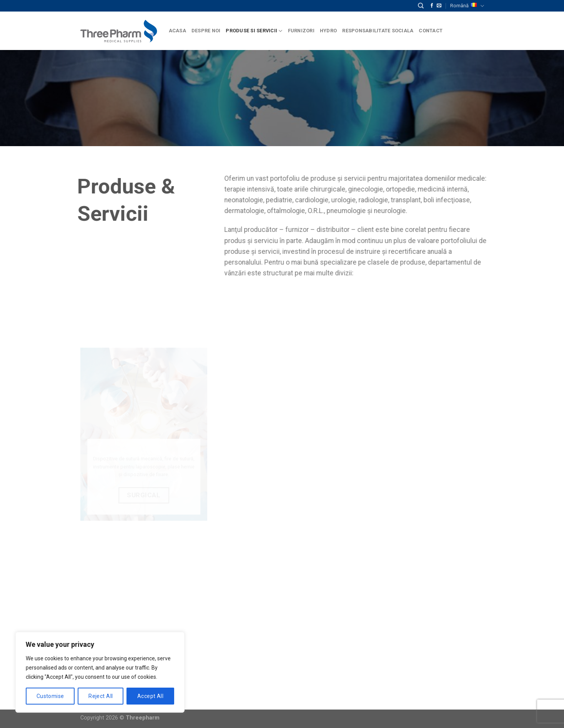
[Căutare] (421, 6)
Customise (50, 696)
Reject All (101, 696)
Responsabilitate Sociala (378, 31)
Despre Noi (206, 31)
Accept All (150, 696)
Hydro (328, 31)
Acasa (177, 31)
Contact (431, 31)
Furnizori (301, 31)
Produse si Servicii (254, 31)
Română (467, 6)
